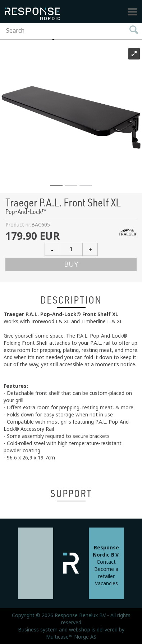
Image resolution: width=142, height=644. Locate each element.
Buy (71, 264)
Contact (106, 562)
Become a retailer (106, 573)
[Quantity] (71, 249)
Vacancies (106, 583)
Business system (38, 630)
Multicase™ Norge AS (71, 637)
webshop (80, 630)
